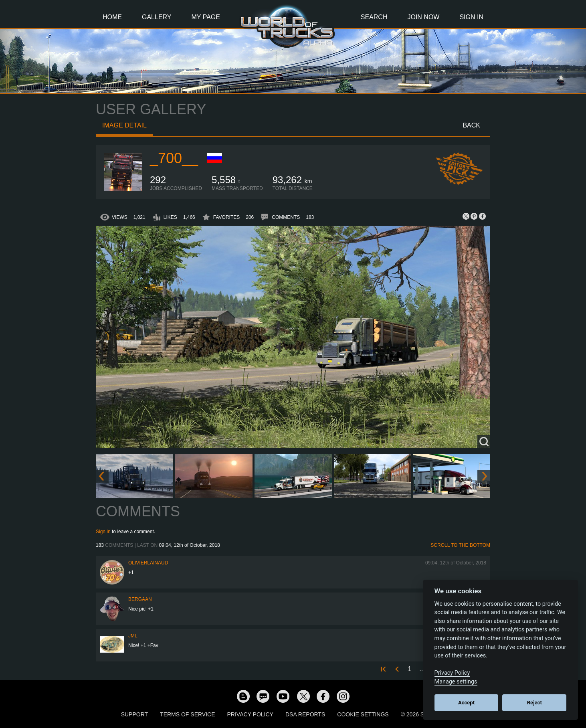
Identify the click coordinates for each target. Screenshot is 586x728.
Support (134, 714)
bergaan (140, 599)
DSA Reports (305, 714)
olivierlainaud (148, 563)
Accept (466, 703)
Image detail (124, 125)
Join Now (423, 17)
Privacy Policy (250, 714)
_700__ (174, 158)
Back (471, 125)
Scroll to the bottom (460, 545)
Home (112, 17)
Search (374, 17)
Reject (534, 703)
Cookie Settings (363, 714)
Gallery (157, 17)
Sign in (103, 532)
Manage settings (456, 682)
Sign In (471, 17)
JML (133, 636)
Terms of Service (187, 714)
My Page (206, 17)
